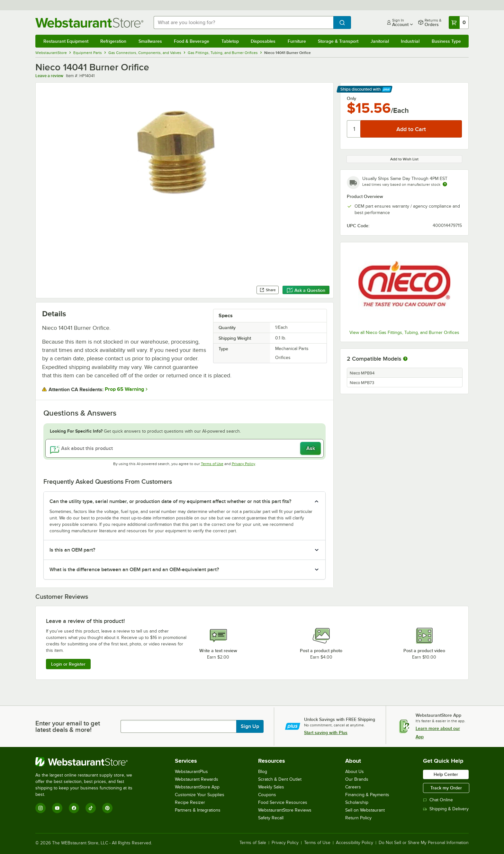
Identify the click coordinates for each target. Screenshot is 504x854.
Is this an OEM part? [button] (72, 550)
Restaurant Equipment (66, 41)
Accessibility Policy (355, 843)
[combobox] (244, 22)
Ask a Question (306, 290)
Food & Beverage (192, 41)
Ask (311, 448)
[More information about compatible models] (405, 359)
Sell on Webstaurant (365, 810)
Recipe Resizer (190, 802)
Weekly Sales (271, 787)
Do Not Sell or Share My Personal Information (424, 843)
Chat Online (438, 800)
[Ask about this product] (185, 448)
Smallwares (150, 41)
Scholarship (357, 802)
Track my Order (446, 788)
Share (268, 290)
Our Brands (357, 779)
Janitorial (380, 41)
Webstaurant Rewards (197, 779)
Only (351, 98)
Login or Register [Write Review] (68, 664)
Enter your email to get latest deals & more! (68, 726)
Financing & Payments (367, 795)
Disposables (263, 41)
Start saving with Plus (326, 733)
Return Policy (358, 818)
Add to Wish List (404, 159)
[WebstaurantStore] (88, 762)
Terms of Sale (253, 843)
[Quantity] (354, 129)
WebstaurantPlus (191, 772)
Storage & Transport (338, 41)
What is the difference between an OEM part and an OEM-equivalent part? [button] (134, 570)
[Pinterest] (107, 808)
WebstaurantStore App (197, 787)
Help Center (446, 774)
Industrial (410, 41)
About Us (355, 772)
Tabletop (230, 41)
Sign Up (250, 726)
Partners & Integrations (198, 810)
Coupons (267, 795)
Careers (353, 787)
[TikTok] (91, 808)
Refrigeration (113, 41)
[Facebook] (74, 808)
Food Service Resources (283, 802)
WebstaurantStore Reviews (285, 810)
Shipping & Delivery (446, 809)
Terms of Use (212, 464)
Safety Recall (271, 818)
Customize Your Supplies (200, 795)
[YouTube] (57, 808)
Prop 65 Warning (124, 389)
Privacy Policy (243, 464)
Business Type (446, 41)
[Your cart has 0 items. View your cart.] (459, 22)
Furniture (297, 41)
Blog (263, 772)
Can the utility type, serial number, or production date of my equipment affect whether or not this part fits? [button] (170, 501)
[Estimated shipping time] (445, 184)
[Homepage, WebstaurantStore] (89, 23)
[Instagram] (40, 808)
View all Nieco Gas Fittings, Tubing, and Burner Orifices (404, 333)
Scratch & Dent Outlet (280, 779)
